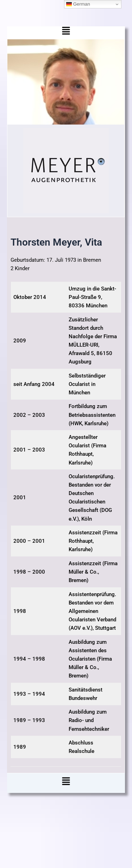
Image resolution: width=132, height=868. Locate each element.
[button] (66, 33)
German (78, 4)
